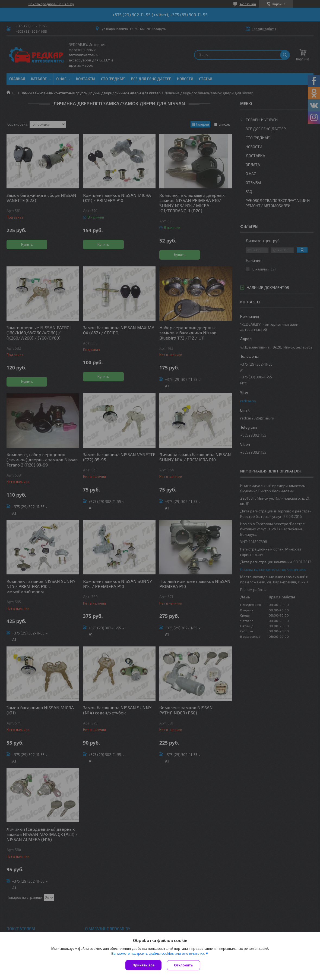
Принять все (143, 965)
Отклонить (183, 965)
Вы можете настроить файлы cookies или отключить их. (158, 953)
